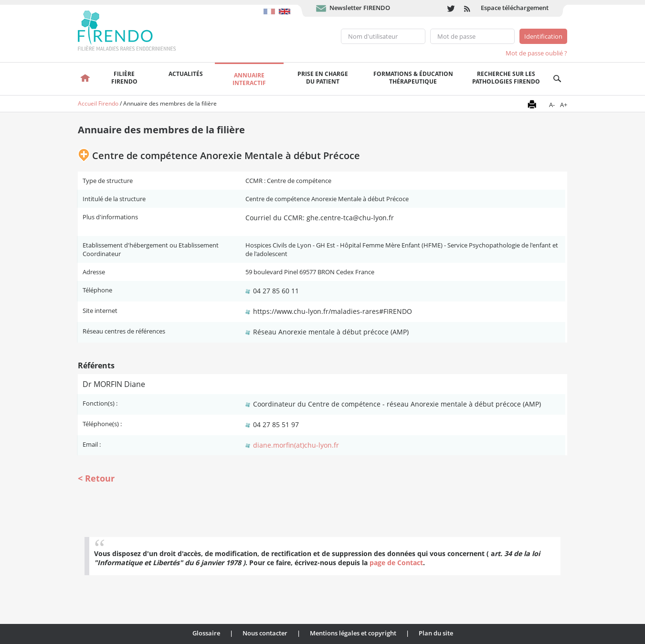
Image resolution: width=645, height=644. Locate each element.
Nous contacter (265, 633)
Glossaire (206, 633)
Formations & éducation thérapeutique (413, 78)
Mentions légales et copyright (353, 633)
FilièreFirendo (124, 78)
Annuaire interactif (249, 79)
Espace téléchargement (515, 8)
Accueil (85, 79)
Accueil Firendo (98, 103)
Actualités (186, 74)
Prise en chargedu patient (323, 78)
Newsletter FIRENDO (360, 8)
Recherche (557, 79)
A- (552, 105)
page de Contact (396, 563)
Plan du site (436, 633)
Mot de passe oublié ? (536, 53)
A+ (564, 105)
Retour (100, 478)
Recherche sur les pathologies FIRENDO (506, 78)
